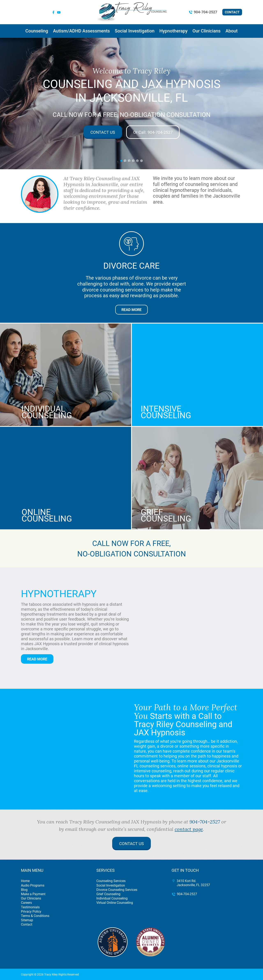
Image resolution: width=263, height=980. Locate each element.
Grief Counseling (108, 894)
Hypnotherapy (174, 31)
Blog (24, 890)
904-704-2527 (205, 12)
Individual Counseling (112, 898)
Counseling (37, 31)
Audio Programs (33, 885)
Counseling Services (111, 881)
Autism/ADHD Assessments (81, 31)
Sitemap (27, 920)
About (231, 31)
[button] (13, 104)
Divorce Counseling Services (117, 890)
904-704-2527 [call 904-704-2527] (205, 822)
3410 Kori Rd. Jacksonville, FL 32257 (193, 883)
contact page (189, 829)
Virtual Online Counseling (115, 903)
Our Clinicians (207, 31)
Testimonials (30, 907)
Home (25, 881)
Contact (232, 12)
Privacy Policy (31, 911)
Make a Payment (33, 894)
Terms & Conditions (35, 916)
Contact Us (103, 132)
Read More (131, 310)
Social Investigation (135, 31)
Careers (26, 903)
